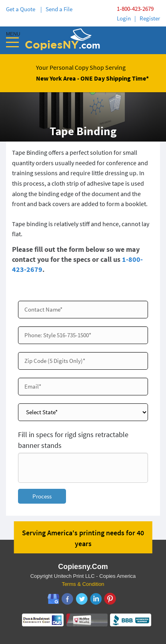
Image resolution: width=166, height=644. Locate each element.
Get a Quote (22, 9)
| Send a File (56, 9)
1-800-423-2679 (135, 9)
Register (150, 18)
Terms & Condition (83, 584)
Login (124, 18)
